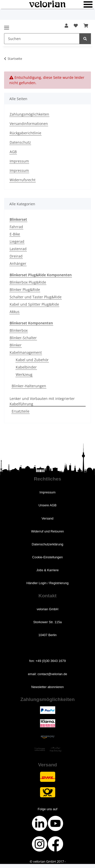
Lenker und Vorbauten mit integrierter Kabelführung (42, 401)
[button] (66, 26)
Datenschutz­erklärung (47, 544)
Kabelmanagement (26, 352)
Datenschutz (20, 142)
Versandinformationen (29, 124)
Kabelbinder (26, 367)
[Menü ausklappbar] (7, 25)
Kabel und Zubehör (32, 360)
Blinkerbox (19, 330)
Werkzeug (24, 374)
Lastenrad (18, 249)
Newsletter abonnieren (47, 687)
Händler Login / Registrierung (47, 583)
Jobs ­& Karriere (47, 570)
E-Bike (15, 234)
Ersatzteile (21, 411)
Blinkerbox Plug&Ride (28, 282)
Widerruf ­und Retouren (48, 531)
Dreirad (16, 256)
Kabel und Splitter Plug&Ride (34, 304)
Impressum (19, 161)
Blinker (16, 345)
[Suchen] (85, 39)
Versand (48, 518)
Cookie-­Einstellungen (48, 557)
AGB (13, 152)
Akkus (15, 312)
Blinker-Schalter (23, 338)
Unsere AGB (48, 505)
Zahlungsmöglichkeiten (29, 114)
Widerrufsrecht (23, 180)
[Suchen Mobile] (42, 39)
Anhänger (18, 263)
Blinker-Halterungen (29, 386)
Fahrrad (16, 227)
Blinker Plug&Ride (25, 290)
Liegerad (17, 241)
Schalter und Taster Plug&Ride (36, 297)
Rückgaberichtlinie (25, 133)
